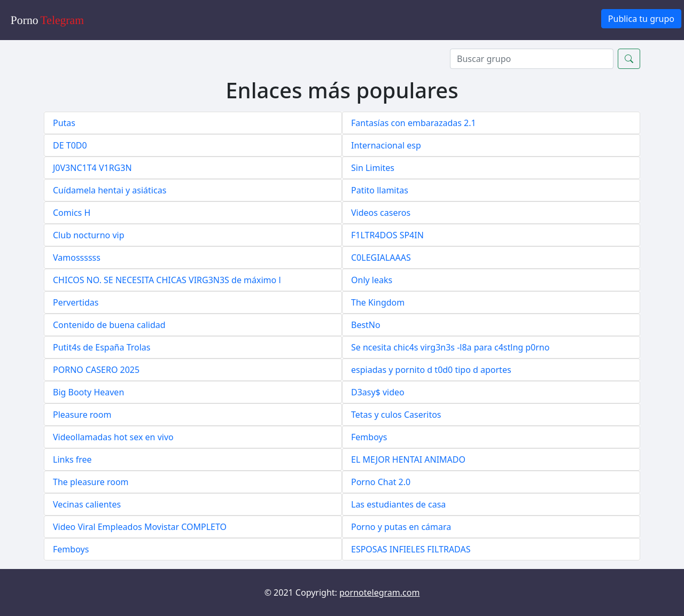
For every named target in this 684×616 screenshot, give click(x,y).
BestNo (366, 325)
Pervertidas (76, 302)
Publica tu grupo (641, 19)
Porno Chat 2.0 (381, 482)
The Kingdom (378, 302)
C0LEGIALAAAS (381, 258)
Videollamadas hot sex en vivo (113, 437)
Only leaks (372, 280)
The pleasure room (91, 482)
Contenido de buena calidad (109, 325)
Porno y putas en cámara (401, 527)
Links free (72, 459)
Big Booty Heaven (88, 392)
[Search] (532, 59)
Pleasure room (82, 415)
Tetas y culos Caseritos (396, 415)
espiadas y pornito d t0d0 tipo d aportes (431, 370)
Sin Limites (373, 168)
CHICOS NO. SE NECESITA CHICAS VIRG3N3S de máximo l (167, 280)
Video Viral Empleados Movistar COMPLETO (140, 527)
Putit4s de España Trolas (102, 347)
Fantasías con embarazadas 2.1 (414, 123)
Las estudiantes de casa (398, 504)
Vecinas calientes (87, 504)
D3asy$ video (378, 392)
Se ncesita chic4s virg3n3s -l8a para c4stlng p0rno (450, 347)
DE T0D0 (70, 145)
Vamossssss (77, 258)
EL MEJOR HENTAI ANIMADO (408, 459)
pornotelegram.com (379, 592)
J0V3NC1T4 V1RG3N (92, 168)
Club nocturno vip (88, 235)
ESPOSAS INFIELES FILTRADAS (411, 549)
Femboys (369, 437)
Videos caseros (381, 213)
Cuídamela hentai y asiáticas (110, 190)
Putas (64, 123)
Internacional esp (386, 145)
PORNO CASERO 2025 (96, 370)
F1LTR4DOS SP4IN (387, 235)
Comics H (72, 213)
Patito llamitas (380, 190)
